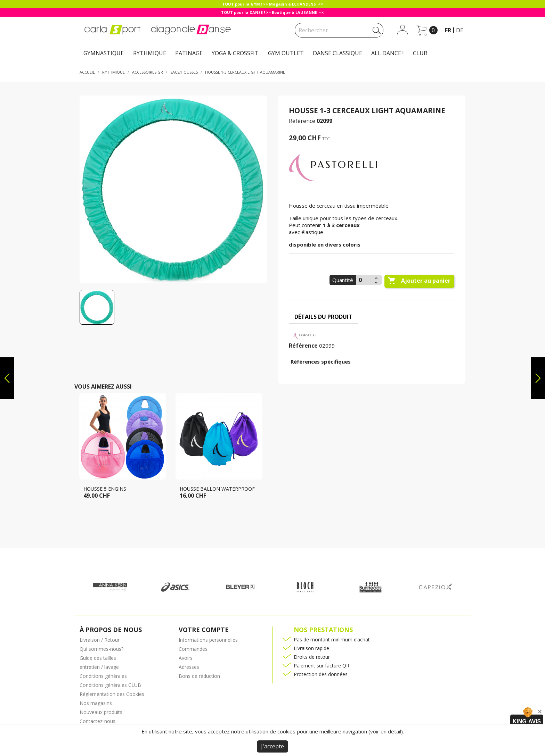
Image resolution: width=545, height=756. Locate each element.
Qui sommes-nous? (101, 649)
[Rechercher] (339, 30)
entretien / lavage (99, 667)
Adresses (189, 667)
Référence (302, 121)
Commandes (193, 649)
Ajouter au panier (419, 281)
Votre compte (204, 630)
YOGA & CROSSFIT (235, 53)
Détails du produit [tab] (323, 317)
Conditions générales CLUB (110, 685)
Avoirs (186, 658)
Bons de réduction (199, 676)
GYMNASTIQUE (104, 53)
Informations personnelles (208, 640)
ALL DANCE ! (387, 53)
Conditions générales (103, 676)
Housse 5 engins (105, 489)
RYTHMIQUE (150, 53)
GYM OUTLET (286, 53)
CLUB (420, 53)
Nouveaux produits (101, 712)
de (460, 30)
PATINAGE (189, 53)
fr (448, 30)
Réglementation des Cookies (112, 694)
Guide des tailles (98, 658)
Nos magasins (96, 703)
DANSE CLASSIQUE (337, 53)
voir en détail (386, 731)
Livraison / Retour (100, 640)
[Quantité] (364, 280)
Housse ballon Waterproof (217, 489)
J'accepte (272, 746)
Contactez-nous (97, 721)
